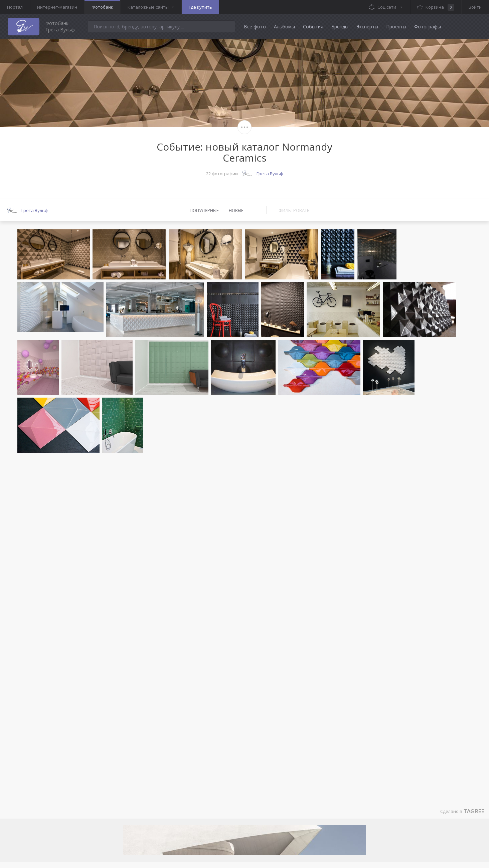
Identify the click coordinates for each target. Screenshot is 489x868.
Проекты (396, 27)
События (313, 27)
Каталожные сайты (148, 7)
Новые (236, 210)
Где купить (200, 7)
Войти (475, 7)
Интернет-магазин (57, 7)
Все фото (255, 27)
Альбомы (284, 27)
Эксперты (367, 27)
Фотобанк (102, 7)
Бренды (340, 27)
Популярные (204, 210)
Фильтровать (294, 210)
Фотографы (428, 27)
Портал (15, 7)
